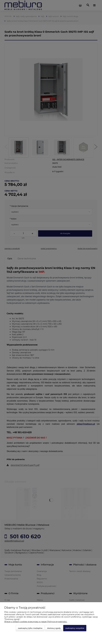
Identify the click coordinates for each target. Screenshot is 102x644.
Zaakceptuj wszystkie (75, 628)
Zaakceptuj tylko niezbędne (30, 628)
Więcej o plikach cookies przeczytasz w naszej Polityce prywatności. (36, 622)
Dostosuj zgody (54, 628)
